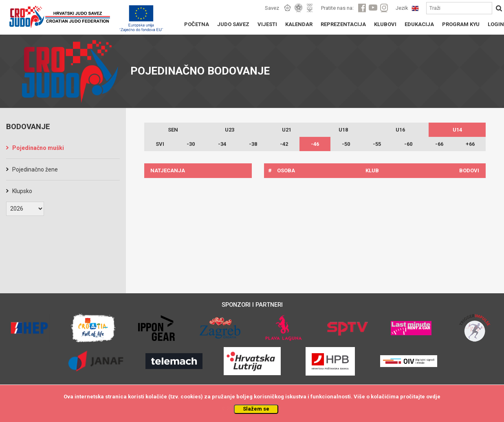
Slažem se (256, 409)
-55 (377, 144)
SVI (160, 144)
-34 (222, 144)
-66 (439, 144)
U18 (343, 130)
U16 (400, 130)
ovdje (433, 397)
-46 (315, 144)
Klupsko (22, 191)
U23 (230, 130)
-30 (191, 144)
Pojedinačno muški (38, 148)
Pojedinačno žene (35, 169)
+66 (470, 144)
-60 (408, 144)
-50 (346, 144)
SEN (173, 130)
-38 (253, 144)
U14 (457, 130)
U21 (287, 130)
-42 (284, 144)
